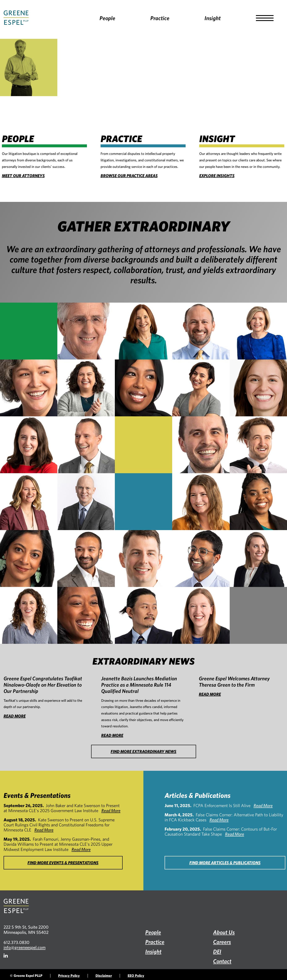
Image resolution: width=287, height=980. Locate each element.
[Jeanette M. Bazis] (143, 331)
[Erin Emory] (29, 388)
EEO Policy (136, 975)
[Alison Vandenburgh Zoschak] (201, 615)
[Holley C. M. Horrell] (29, 445)
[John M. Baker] (86, 331)
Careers (222, 942)
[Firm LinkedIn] (6, 956)
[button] (265, 18)
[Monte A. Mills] (86, 502)
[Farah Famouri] (86, 388)
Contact (222, 961)
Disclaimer (104, 975)
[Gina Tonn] (29, 615)
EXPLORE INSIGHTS (217, 176)
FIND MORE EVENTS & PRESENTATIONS (63, 863)
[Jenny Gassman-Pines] (201, 388)
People (107, 18)
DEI (217, 951)
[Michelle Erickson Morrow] (201, 502)
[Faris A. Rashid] (86, 559)
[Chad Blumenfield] (201, 331)
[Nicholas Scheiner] (143, 559)
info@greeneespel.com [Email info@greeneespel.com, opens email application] (25, 947)
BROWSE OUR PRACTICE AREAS (129, 176)
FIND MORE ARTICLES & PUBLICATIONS (225, 863)
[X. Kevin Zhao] (143, 615)
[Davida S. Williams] (86, 615)
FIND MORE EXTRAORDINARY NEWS (143, 751)
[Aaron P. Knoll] (201, 445)
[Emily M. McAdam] (29, 502)
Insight (213, 18)
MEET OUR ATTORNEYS (23, 176)
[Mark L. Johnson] (86, 445)
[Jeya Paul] (29, 559)
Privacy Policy (69, 975)
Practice (160, 18)
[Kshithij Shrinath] (201, 559)
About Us (224, 932)
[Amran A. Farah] (143, 388)
